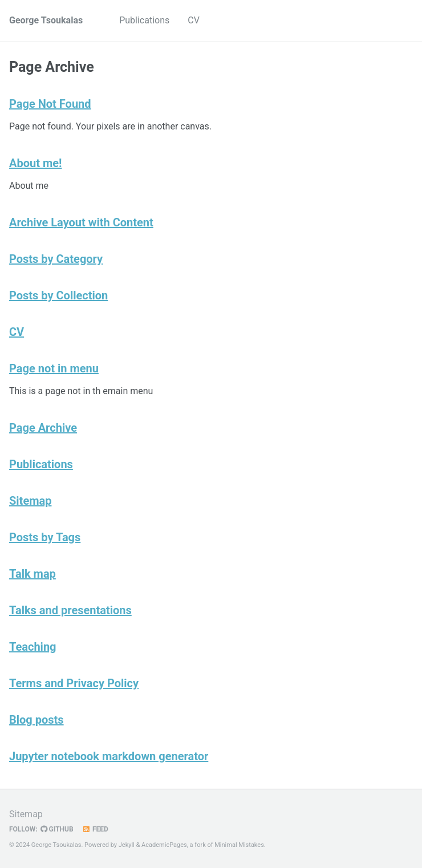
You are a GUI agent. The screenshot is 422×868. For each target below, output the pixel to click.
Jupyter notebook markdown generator (109, 756)
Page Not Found (50, 104)
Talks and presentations (70, 610)
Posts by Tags (45, 537)
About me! (35, 163)
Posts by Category (56, 259)
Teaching (33, 647)
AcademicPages (164, 845)
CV (194, 20)
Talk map (33, 574)
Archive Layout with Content (81, 222)
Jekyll (127, 845)
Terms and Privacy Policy (74, 683)
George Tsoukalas (46, 20)
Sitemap (30, 501)
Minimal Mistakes (239, 845)
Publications (144, 20)
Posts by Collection (58, 295)
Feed (95, 829)
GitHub (57, 829)
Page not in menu (54, 368)
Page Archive (43, 428)
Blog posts (36, 720)
